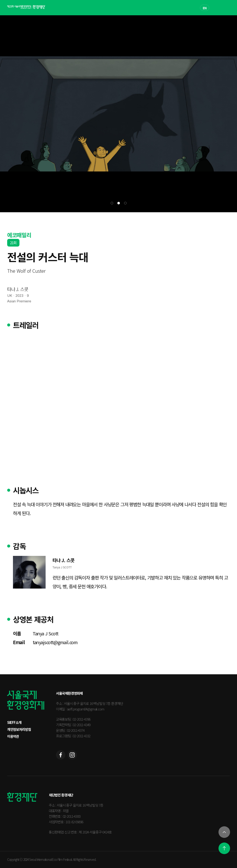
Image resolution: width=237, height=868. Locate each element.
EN (205, 8)
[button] (112, 203)
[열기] (224, 832)
